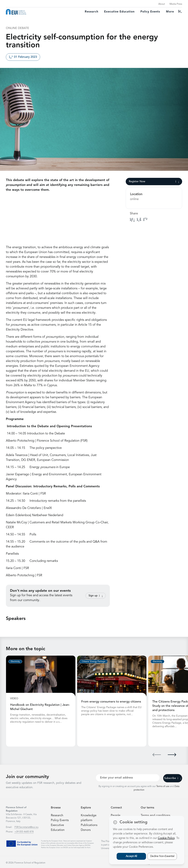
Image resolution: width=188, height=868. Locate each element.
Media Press (176, 4)
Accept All (131, 856)
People (116, 815)
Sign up (96, 596)
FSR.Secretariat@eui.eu (27, 827)
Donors (86, 829)
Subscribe (173, 778)
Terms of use (163, 786)
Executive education (119, 12)
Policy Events (150, 12)
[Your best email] (128, 777)
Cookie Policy (166, 838)
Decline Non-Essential (162, 856)
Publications (89, 825)
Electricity (15, 662)
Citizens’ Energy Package (94, 662)
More (170, 12)
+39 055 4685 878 (24, 831)
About (162, 4)
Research (92, 12)
